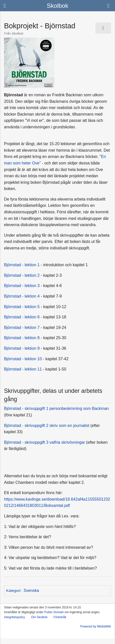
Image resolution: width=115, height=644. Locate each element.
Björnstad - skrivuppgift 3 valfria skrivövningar (45, 442)
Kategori (13, 590)
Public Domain (54, 612)
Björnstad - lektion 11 (23, 369)
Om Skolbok (39, 617)
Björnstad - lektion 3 (22, 286)
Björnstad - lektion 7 (22, 328)
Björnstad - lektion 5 (22, 307)
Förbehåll (60, 617)
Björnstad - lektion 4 (22, 296)
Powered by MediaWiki (96, 626)
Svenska (31, 590)
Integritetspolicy (14, 617)
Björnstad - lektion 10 (23, 359)
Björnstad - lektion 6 (22, 317)
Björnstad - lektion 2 (22, 275)
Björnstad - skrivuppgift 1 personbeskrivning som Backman (56, 408)
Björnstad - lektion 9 (22, 348)
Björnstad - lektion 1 (22, 265)
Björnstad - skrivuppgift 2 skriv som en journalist (47, 426)
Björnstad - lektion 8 (22, 338)
